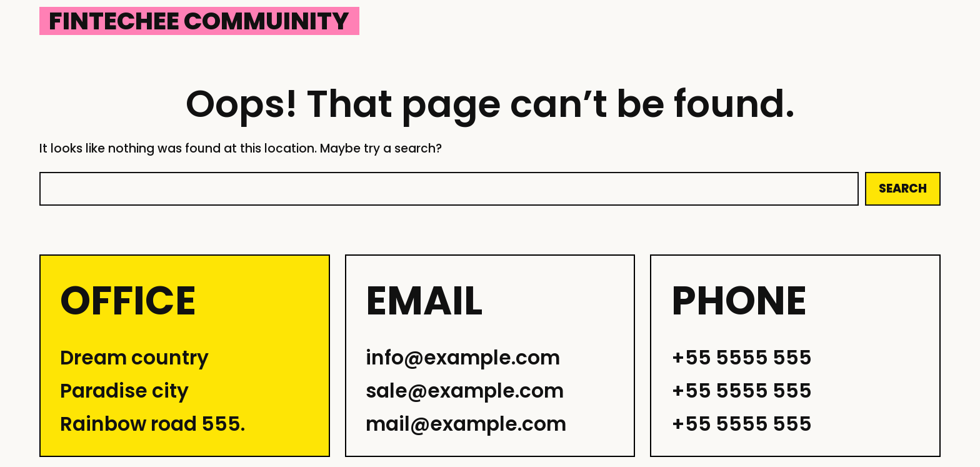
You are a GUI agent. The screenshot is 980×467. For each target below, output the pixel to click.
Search (903, 188)
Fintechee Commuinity (199, 21)
